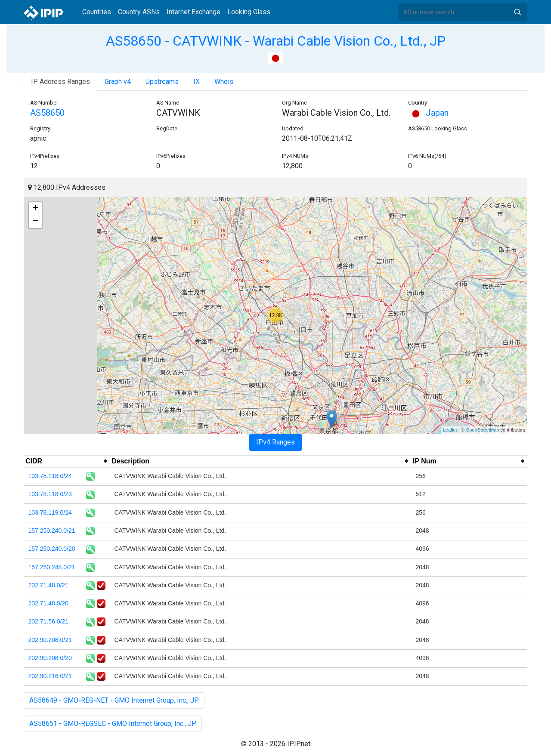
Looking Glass (249, 12)
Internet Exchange (193, 12)
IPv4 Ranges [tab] (275, 442)
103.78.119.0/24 (50, 512)
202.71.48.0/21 (48, 585)
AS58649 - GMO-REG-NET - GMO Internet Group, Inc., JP (114, 700)
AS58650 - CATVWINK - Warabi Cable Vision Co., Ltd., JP (276, 41)
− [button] (36, 222)
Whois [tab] (224, 82)
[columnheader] (67, 461)
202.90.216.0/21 (50, 676)
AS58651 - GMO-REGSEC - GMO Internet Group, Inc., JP (113, 724)
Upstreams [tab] (162, 82)
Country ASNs (139, 12)
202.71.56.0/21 (48, 621)
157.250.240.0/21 (52, 531)
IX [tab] (197, 82)
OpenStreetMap (483, 430)
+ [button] (36, 209)
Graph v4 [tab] (118, 82)
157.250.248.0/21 (52, 567)
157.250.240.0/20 (52, 549)
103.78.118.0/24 (50, 476)
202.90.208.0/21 (50, 640)
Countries (97, 12)
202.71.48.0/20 (48, 603)
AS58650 (47, 113)
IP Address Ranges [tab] (60, 82)
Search (517, 12)
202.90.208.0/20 (50, 658)
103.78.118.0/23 (50, 494)
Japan (428, 113)
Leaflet (450, 430)
